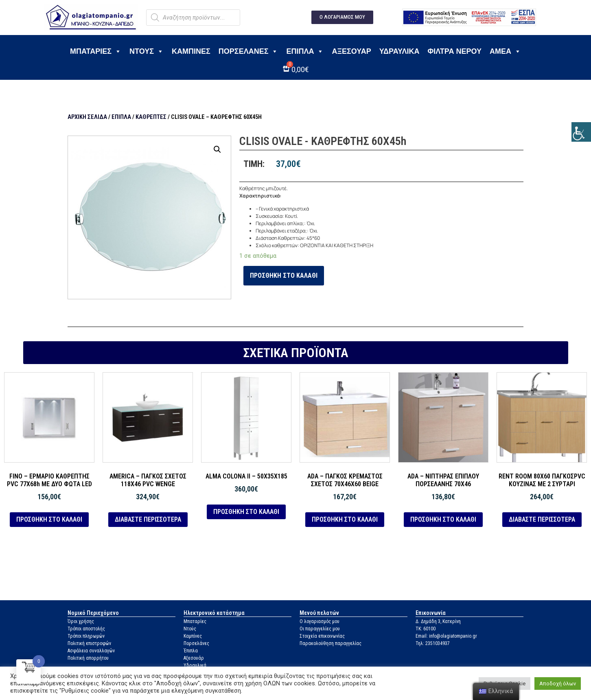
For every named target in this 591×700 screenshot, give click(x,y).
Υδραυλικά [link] (399, 51)
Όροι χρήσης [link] (81, 621)
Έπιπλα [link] (305, 51)
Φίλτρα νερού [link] (454, 51)
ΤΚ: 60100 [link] (426, 629)
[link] (581, 132)
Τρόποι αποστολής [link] (86, 629)
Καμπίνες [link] (191, 51)
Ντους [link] (147, 51)
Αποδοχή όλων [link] (558, 684)
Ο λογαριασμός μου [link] (320, 621)
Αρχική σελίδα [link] (87, 117)
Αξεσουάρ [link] (351, 51)
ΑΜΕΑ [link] (505, 51)
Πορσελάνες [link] (248, 51)
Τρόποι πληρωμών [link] (86, 636)
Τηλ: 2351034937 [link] (433, 643)
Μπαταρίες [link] (96, 51)
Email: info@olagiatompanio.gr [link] (446, 636)
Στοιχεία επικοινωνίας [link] (322, 636)
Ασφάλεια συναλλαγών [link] (91, 651)
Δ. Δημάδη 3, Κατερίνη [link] (438, 621)
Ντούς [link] (190, 629)
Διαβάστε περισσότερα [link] (148, 519)
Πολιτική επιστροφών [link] (89, 643)
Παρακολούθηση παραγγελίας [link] (331, 643)
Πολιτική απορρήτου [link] (88, 658)
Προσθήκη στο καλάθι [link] (284, 275)
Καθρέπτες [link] (151, 117)
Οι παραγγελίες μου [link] (320, 629)
